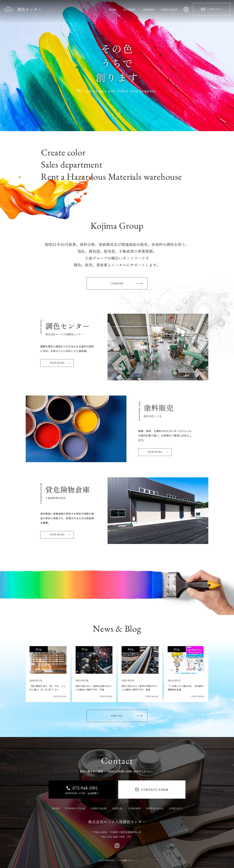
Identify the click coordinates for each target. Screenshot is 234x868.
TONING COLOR (75, 808)
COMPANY (127, 283)
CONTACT (176, 808)
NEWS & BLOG (155, 808)
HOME (56, 808)
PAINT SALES (99, 808)
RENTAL (117, 808)
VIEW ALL (127, 716)
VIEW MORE (60, 363)
